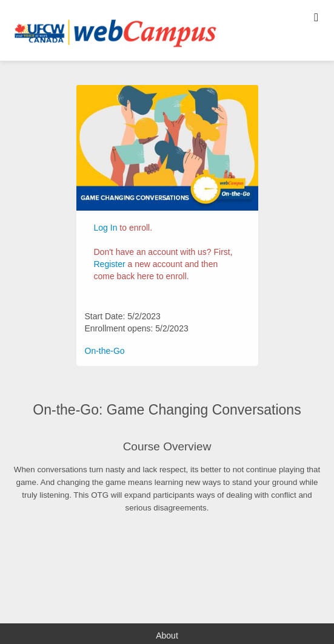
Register (110, 264)
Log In (106, 228)
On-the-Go (105, 351)
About (167, 636)
